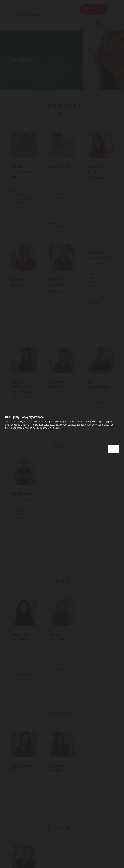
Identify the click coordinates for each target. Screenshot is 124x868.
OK (113, 449)
